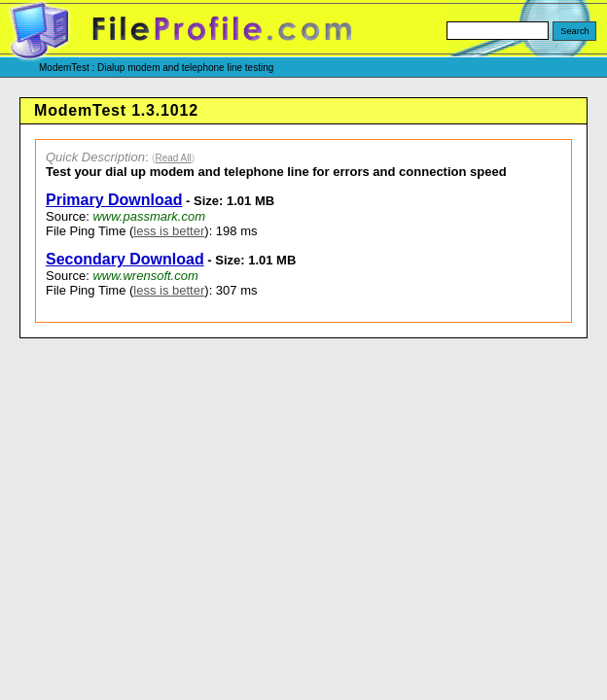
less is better (169, 231)
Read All (173, 158)
